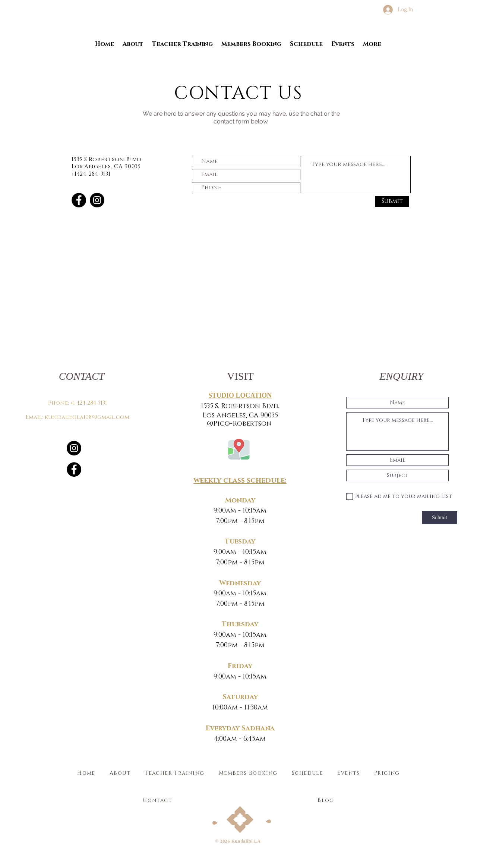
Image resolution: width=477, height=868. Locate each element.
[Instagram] (97, 200)
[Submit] (392, 201)
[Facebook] (79, 200)
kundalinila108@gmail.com (87, 417)
